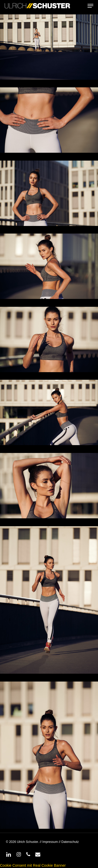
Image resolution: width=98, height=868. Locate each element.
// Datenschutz (68, 842)
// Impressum (49, 842)
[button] (90, 6)
